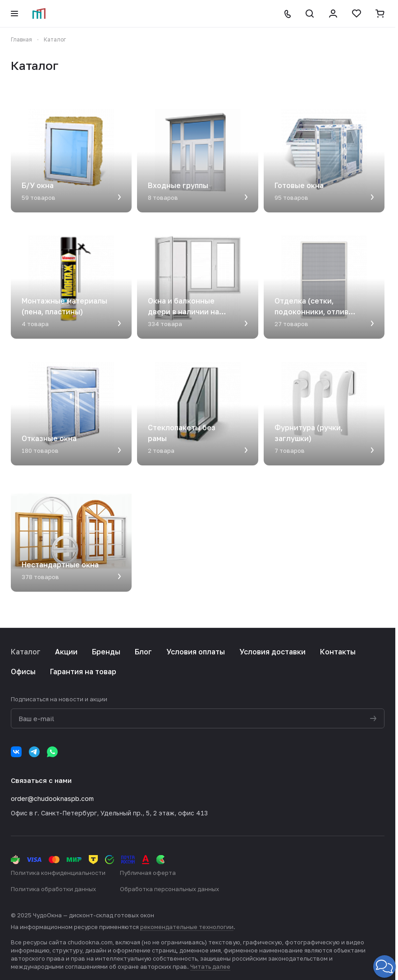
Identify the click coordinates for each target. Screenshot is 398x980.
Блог (143, 652)
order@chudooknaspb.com (52, 798)
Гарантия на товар (83, 672)
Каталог (26, 652)
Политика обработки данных (53, 889)
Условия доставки (272, 652)
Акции (66, 652)
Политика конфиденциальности (58, 873)
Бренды (106, 652)
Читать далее (210, 966)
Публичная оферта (148, 873)
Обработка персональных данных (169, 889)
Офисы (23, 672)
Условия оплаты (196, 652)
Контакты (338, 652)
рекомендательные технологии (187, 927)
